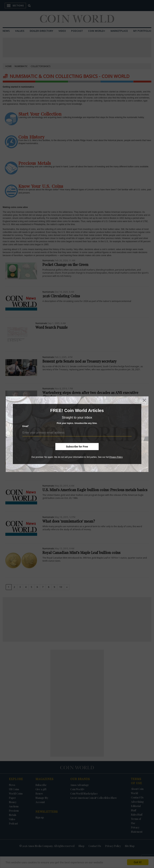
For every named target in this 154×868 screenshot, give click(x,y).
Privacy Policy (116, 457)
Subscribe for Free (77, 447)
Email (26, 426)
